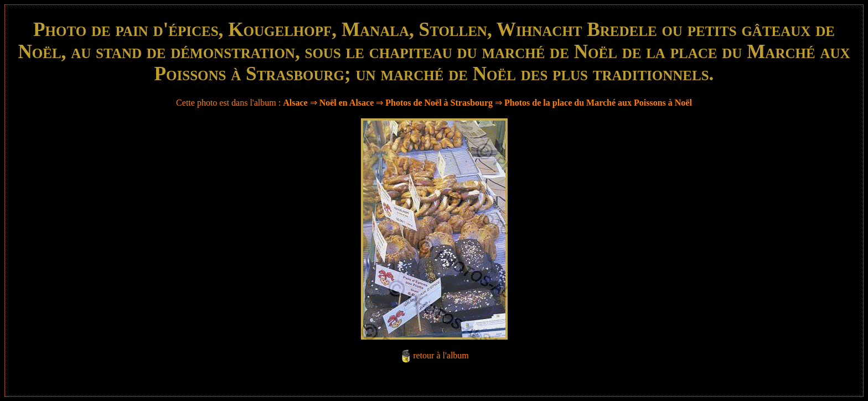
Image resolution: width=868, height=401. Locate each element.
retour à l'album (441, 355)
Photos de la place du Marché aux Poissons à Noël (598, 103)
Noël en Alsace (347, 103)
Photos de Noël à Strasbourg (439, 103)
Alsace (295, 103)
